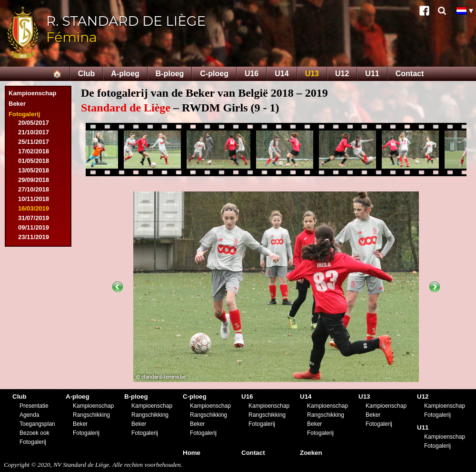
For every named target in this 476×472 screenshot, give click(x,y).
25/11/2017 (34, 142)
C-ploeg (214, 74)
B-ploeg (170, 74)
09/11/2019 (34, 227)
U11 (372, 74)
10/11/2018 (34, 199)
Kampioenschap (32, 93)
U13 (312, 74)
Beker (17, 104)
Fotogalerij (24, 114)
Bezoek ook (35, 433)
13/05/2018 (34, 170)
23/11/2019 (34, 237)
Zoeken (311, 453)
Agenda (29, 415)
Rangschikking (91, 415)
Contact (410, 74)
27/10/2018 (34, 189)
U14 (282, 74)
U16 (252, 74)
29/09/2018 (34, 180)
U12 (342, 74)
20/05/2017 (34, 123)
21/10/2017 (34, 132)
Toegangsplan (37, 424)
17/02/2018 (34, 151)
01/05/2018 (34, 161)
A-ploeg (125, 74)
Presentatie (34, 406)
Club (87, 74)
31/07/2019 (34, 218)
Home (192, 453)
